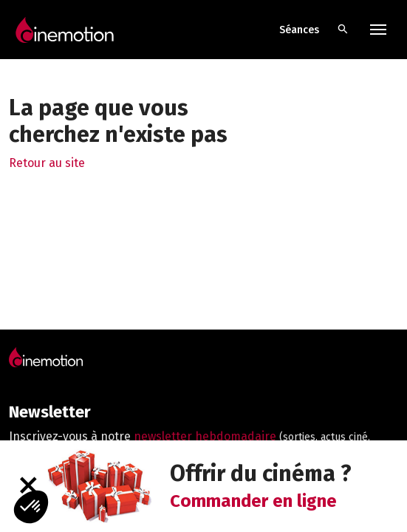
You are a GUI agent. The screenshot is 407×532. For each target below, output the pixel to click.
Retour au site (47, 163)
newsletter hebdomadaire (205, 436)
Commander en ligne (253, 501)
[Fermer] (28, 486)
